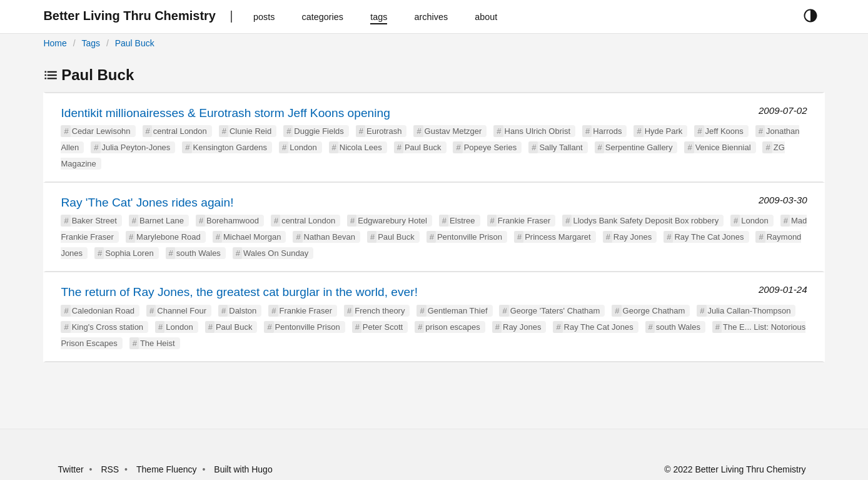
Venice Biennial (723, 147)
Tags (91, 43)
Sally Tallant (561, 147)
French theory (380, 311)
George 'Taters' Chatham (555, 311)
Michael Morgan (252, 237)
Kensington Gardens (230, 147)
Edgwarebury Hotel (392, 221)
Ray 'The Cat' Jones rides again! (147, 202)
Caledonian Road (103, 311)
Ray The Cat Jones (709, 237)
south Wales (199, 253)
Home (55, 43)
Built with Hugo (243, 469)
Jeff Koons (724, 131)
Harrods (607, 131)
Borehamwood (233, 221)
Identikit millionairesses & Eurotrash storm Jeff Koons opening (225, 113)
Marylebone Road (169, 237)
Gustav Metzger (453, 131)
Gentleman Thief (458, 311)
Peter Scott (383, 327)
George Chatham (654, 311)
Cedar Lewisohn (101, 131)
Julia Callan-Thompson (749, 311)
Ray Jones (633, 237)
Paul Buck (135, 43)
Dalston (243, 311)
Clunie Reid (250, 131)
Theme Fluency (168, 469)
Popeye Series (491, 147)
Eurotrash (384, 131)
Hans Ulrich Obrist (537, 131)
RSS (110, 469)
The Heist (158, 343)
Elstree (462, 221)
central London (180, 131)
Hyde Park (664, 131)
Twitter (70, 469)
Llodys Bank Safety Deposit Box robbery (646, 221)
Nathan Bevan (330, 237)
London (303, 147)
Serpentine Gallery (639, 147)
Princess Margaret (558, 237)
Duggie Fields (319, 131)
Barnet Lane (162, 221)
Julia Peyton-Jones (136, 147)
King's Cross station (108, 327)
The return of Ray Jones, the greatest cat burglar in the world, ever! (239, 292)
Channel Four (182, 311)
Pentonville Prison (470, 237)
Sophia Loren (129, 253)
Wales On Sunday (276, 253)
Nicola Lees (361, 147)
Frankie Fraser (524, 221)
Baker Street (94, 221)
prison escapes (452, 327)
